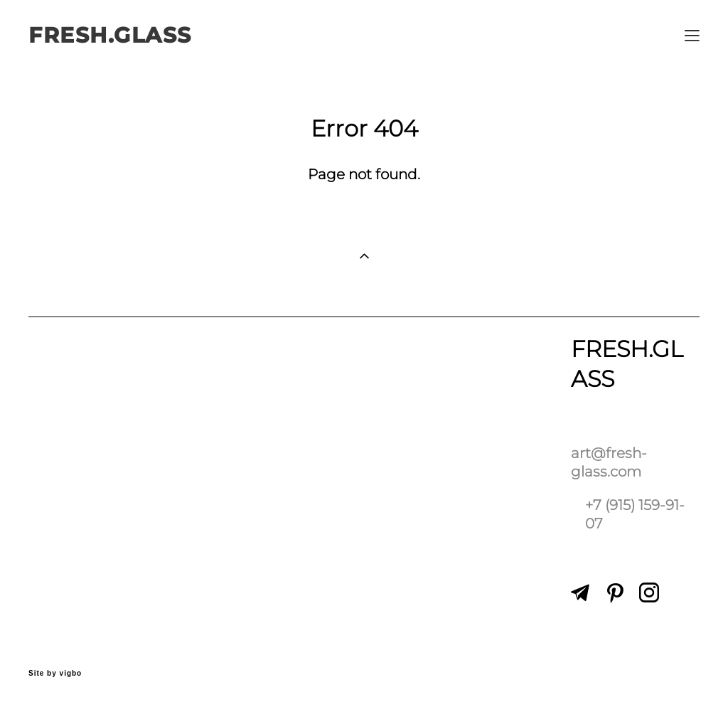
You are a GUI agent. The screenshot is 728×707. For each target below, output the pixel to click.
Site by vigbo (55, 674)
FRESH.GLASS (110, 36)
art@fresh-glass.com (609, 462)
